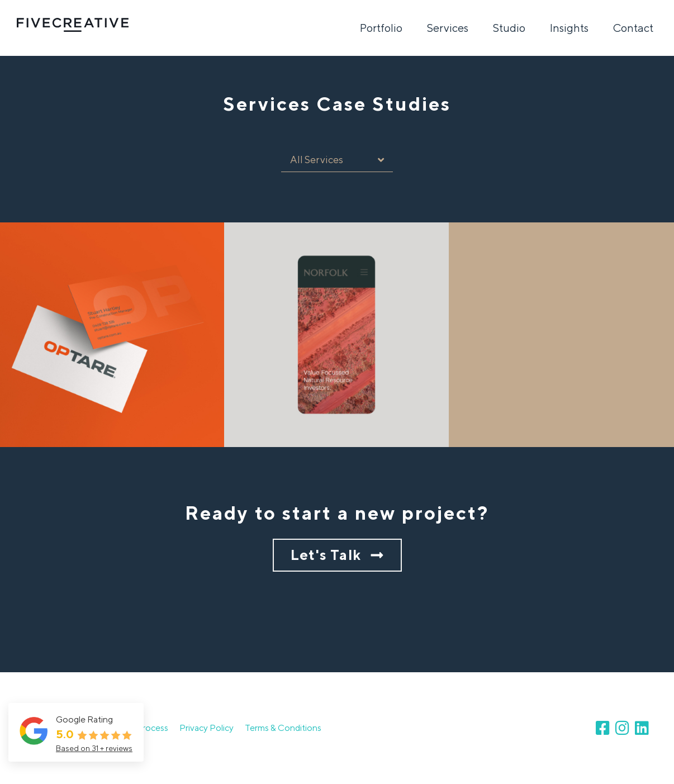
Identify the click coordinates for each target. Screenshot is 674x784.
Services (448, 28)
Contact (633, 28)
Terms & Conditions (283, 728)
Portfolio (381, 28)
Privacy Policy (207, 728)
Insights (569, 28)
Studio (509, 28)
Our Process (144, 728)
